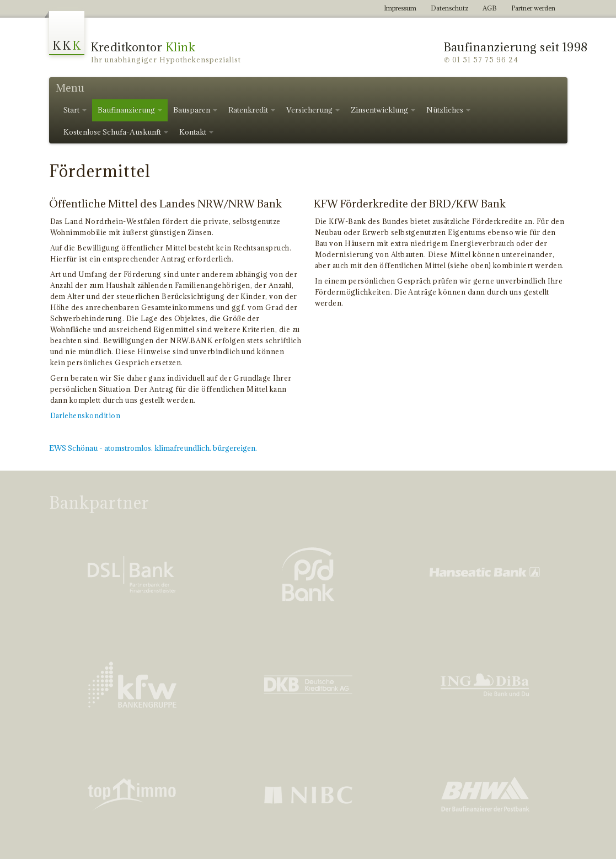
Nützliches (448, 110)
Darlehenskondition (85, 415)
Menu (70, 88)
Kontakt (196, 132)
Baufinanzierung (130, 110)
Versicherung (313, 110)
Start (75, 110)
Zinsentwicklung (383, 110)
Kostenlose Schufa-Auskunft (116, 132)
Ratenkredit (252, 110)
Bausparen (195, 110)
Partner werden (533, 8)
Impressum (400, 8)
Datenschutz (449, 8)
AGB (490, 8)
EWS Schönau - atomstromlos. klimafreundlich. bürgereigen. (153, 448)
